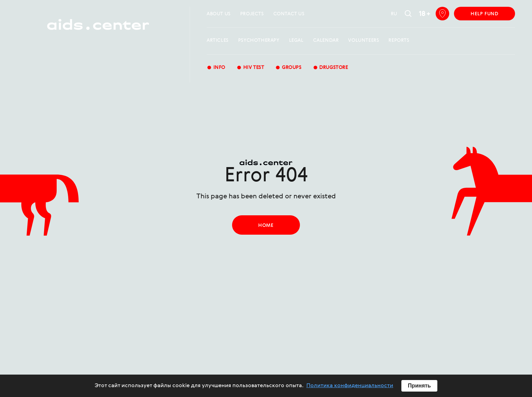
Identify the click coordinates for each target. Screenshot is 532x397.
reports (399, 40)
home (266, 225)
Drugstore (330, 68)
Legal (296, 40)
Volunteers (364, 40)
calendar (326, 40)
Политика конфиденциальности (350, 386)
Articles (218, 40)
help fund (484, 14)
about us (219, 14)
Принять (419, 386)
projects (252, 14)
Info (216, 68)
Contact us (289, 14)
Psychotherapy (259, 40)
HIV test (250, 68)
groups (288, 68)
